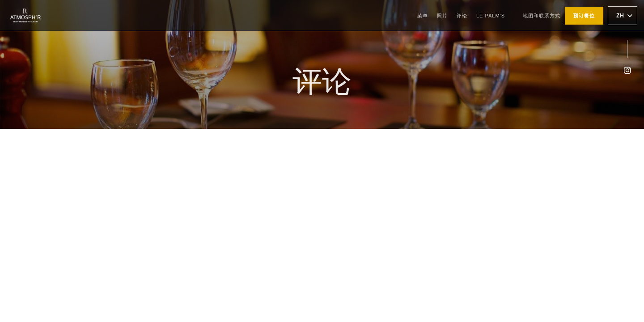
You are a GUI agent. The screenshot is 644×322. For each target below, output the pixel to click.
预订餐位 (584, 16)
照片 (442, 16)
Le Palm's (491, 15)
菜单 (423, 16)
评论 (462, 16)
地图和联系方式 (542, 16)
